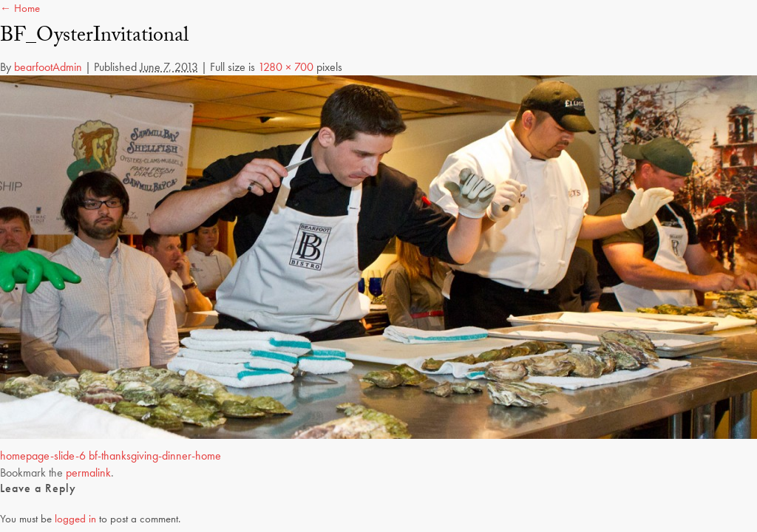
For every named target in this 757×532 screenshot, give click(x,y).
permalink (88, 473)
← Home (20, 8)
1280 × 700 (286, 67)
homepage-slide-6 (43, 456)
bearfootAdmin (48, 67)
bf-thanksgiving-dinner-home (155, 456)
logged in (75, 519)
